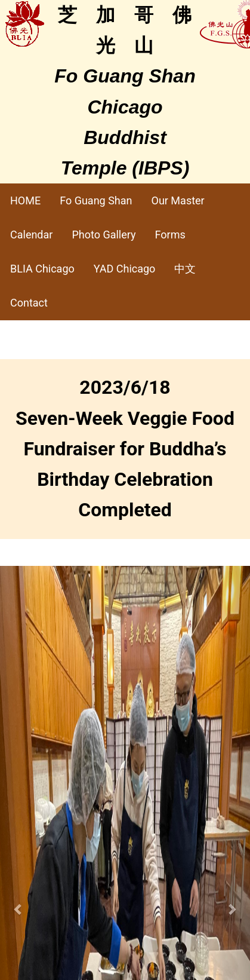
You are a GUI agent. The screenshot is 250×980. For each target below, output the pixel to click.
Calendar (31, 235)
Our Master (178, 200)
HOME (25, 200)
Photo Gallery (104, 235)
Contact (29, 303)
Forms (170, 235)
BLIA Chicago (42, 269)
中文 (185, 269)
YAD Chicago (125, 269)
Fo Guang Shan (96, 200)
